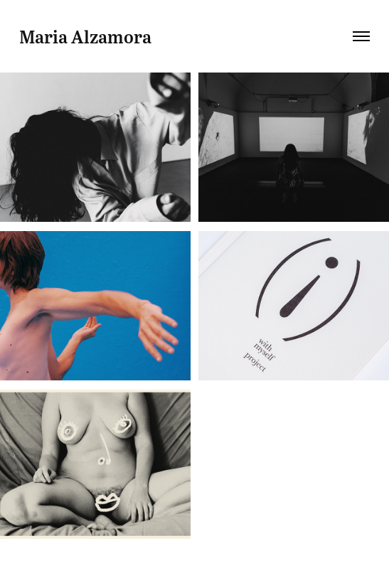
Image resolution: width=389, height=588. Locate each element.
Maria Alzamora (85, 36)
